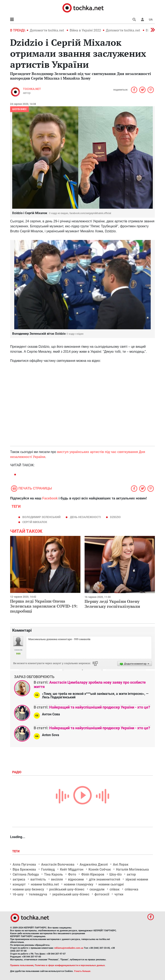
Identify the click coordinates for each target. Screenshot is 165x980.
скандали (97, 889)
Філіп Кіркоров (93, 874)
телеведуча (38, 894)
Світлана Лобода (26, 874)
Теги (16, 851)
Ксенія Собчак (100, 869)
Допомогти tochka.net (47, 30)
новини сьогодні (111, 884)
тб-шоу (18, 894)
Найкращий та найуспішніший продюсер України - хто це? (100, 707)
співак (115, 889)
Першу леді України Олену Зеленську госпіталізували (112, 604)
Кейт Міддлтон (72, 869)
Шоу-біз (115, 874)
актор (131, 874)
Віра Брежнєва (24, 869)
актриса (19, 879)
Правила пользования (22, 965)
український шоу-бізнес (71, 894)
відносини (76, 879)
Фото (72, 874)
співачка (132, 889)
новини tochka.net (45, 884)
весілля (57, 879)
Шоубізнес (19, 109)
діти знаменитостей (105, 879)
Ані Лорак (121, 864)
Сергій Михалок (35, 522)
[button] (142, 19)
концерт (19, 884)
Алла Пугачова (24, 864)
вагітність (38, 879)
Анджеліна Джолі (94, 864)
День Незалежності (85, 517)
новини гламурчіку (79, 884)
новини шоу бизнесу (28, 889)
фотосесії (102, 894)
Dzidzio (115, 517)
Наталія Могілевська (132, 869)
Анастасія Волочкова (58, 864)
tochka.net (32, 89)
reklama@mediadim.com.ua (69, 948)
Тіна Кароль (53, 874)
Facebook (50, 498)
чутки (119, 894)
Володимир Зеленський (41, 517)
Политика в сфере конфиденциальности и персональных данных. (70, 965)
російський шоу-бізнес (67, 889)
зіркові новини (137, 879)
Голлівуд (48, 869)
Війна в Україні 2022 (85, 30)
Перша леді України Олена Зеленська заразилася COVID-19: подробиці (44, 606)
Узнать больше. (82, 971)
